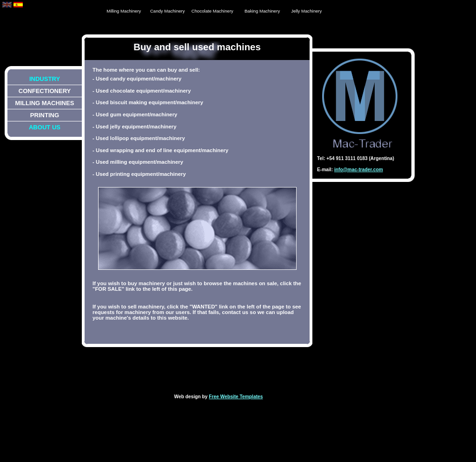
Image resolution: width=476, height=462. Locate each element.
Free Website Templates (236, 397)
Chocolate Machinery (212, 11)
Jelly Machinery (306, 11)
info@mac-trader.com (359, 170)
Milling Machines (45, 103)
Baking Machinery (262, 11)
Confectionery (45, 91)
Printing (45, 115)
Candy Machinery (168, 11)
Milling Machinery (124, 11)
